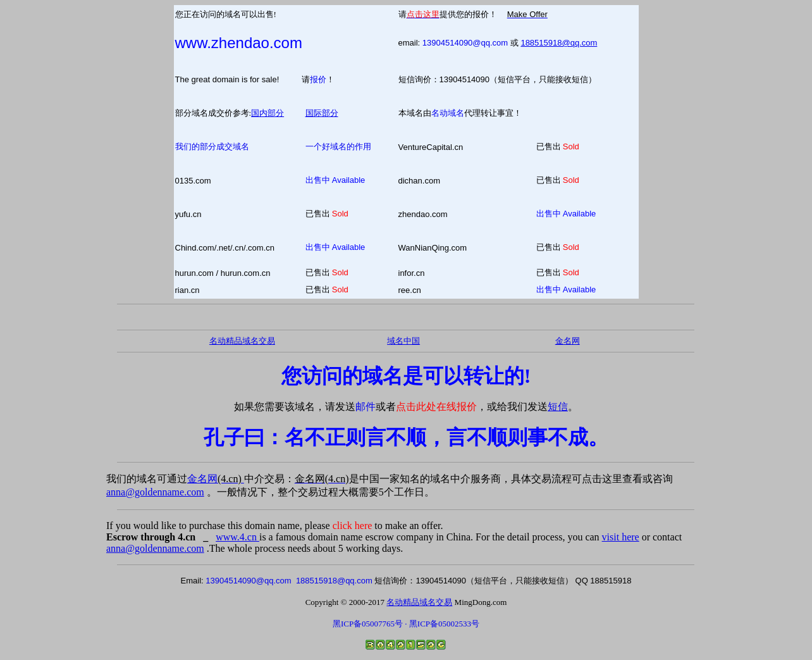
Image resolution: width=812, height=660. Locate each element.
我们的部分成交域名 (212, 146)
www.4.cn (237, 537)
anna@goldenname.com (155, 492)
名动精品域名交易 (242, 341)
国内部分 (268, 113)
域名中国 (403, 341)
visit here (621, 537)
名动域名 (448, 113)
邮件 (366, 407)
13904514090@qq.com (465, 43)
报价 (318, 79)
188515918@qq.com (559, 43)
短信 (558, 407)
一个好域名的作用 (338, 146)
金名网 (216, 479)
